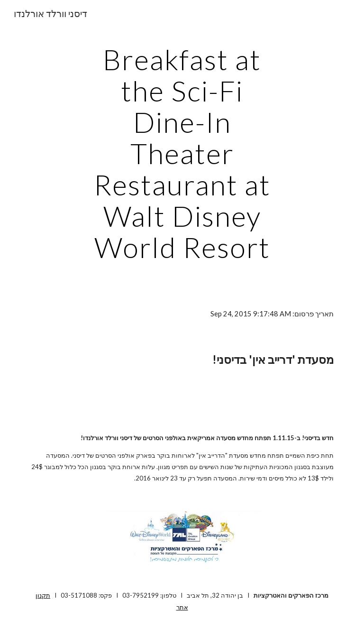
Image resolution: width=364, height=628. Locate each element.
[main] (182, 153)
